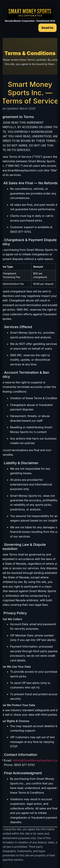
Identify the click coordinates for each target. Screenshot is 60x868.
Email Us (47, 28)
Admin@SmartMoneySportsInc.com (36, 760)
